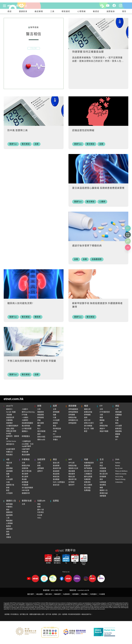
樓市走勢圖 (88, 477)
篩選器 (102, 420)
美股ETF (102, 429)
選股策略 (118, 431)
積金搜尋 (72, 474)
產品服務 (40, 594)
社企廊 (40, 515)
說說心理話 (10, 429)
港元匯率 (25, 474)
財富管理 (103, 471)
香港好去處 (104, 493)
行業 (55, 418)
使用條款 (75, 594)
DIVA (117, 460)
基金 (55, 460)
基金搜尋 (56, 471)
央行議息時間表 (27, 488)
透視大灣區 (41, 437)
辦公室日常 (104, 474)
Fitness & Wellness (121, 471)
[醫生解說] (27, 144)
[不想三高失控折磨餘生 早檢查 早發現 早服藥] (34, 342)
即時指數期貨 (73, 409)
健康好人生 (104, 490)
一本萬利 (25, 418)
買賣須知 (87, 482)
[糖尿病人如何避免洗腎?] (34, 285)
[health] (24, 6)
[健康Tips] (14, 144)
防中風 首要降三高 (18, 131)
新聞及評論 (72, 418)
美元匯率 (25, 477)
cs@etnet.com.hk (83, 590)
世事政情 (103, 468)
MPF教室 (71, 482)
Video (39, 518)
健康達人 (25, 431)
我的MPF (71, 485)
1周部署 (9, 415)
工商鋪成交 (88, 474)
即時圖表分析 (73, 420)
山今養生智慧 (27, 429)
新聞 (39, 406)
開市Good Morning (28, 412)
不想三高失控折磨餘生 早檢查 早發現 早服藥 (32, 361)
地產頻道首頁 (89, 463)
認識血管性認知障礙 (83, 131)
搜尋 (39, 434)
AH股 (55, 431)
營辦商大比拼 (73, 468)
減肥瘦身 (111, 12)
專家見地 (56, 477)
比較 (101, 423)
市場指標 (25, 485)
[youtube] (108, 5)
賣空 (55, 426)
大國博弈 (25, 420)
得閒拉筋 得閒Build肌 (11, 432)
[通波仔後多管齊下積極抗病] (98, 227)
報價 (101, 418)
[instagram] (121, 5)
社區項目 (41, 512)
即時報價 (56, 412)
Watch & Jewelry (121, 474)
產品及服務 (26, 455)
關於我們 (31, 594)
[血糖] (86, 259)
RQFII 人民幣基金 (59, 482)
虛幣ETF (40, 471)
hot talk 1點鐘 (11, 412)
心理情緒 (82, 12)
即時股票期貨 (73, 412)
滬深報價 (9, 471)
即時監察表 (72, 423)
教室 (86, 431)
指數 (55, 415)
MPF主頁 (71, 463)
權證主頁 (87, 409)
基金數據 (56, 479)
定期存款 (25, 468)
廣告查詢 (49, 594)
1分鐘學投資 (26, 441)
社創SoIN (41, 501)
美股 (117, 406)
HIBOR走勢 (25, 490)
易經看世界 (10, 418)
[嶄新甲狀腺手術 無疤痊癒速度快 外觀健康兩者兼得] (98, 285)
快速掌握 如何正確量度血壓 (88, 52)
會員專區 (103, 485)
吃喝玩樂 (25, 452)
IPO (54, 434)
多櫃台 (55, 440)
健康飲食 (23, 12)
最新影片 (9, 409)
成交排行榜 (88, 471)
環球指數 (118, 412)
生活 (102, 460)
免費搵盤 (87, 490)
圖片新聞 (41, 423)
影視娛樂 (103, 477)
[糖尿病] (38, 317)
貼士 (39, 429)
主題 (101, 415)
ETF (101, 406)
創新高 (55, 423)
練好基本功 (10, 444)
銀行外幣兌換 (27, 471)
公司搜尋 (9, 493)
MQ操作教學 (11, 449)
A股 (8, 460)
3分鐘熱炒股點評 (12, 426)
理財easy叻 (41, 440)
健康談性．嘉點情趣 (13, 437)
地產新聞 (87, 479)
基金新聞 (56, 466)
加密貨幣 (41, 460)
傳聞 (39, 426)
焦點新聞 (41, 415)
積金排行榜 (72, 479)
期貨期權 (72, 406)
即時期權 (72, 415)
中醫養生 (9, 507)
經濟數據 (25, 482)
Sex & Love (119, 468)
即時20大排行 (89, 423)
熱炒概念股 (57, 429)
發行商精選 (88, 426)
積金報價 (72, 471)
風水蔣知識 (26, 426)
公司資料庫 (57, 437)
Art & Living (119, 477)
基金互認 (56, 485)
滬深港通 (9, 468)
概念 (117, 423)
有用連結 (93, 594)
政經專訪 (9, 423)
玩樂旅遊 (103, 482)
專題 (39, 504)
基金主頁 (56, 463)
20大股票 (56, 420)
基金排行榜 (57, 468)
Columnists (119, 482)
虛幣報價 (41, 468)
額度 (8, 466)
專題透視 (41, 412)
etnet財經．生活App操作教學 (28, 445)
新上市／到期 (89, 429)
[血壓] (37, 144)
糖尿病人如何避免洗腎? (20, 304)
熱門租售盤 (88, 468)
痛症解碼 (39, 12)
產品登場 (56, 474)
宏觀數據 (118, 415)
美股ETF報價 (104, 431)
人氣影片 (25, 409)
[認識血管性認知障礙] (98, 112)
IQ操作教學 (26, 449)
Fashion (118, 463)
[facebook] (114, 5)
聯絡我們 (58, 594)
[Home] (10, 6)
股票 (55, 406)
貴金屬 (24, 479)
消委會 (9, 537)
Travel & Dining (120, 479)
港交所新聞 (41, 431)
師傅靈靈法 (26, 436)
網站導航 (84, 594)
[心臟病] (103, 202)
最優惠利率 (26, 493)
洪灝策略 (9, 420)
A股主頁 (9, 463)
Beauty (118, 466)
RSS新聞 (102, 594)
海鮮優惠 (103, 496)
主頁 (39, 409)
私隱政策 (66, 594)
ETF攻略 (25, 415)
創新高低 (118, 429)
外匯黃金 (26, 460)
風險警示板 (10, 485)
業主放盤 (87, 488)
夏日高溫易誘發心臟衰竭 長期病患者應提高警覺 (98, 188)
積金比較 (72, 477)
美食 (101, 479)
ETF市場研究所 (105, 412)
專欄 (101, 488)
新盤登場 (87, 466)
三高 (52, 12)
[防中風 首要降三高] (34, 112)
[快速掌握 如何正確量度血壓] (98, 33)
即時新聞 (41, 418)
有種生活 (9, 452)
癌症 (10, 12)
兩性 (124, 12)
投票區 (56, 501)
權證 (86, 406)
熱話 (101, 466)
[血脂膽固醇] (97, 259)
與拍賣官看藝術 (27, 423)
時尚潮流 (9, 455)
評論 (39, 420)
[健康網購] (128, 235)
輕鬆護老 (66, 12)
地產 (86, 460)
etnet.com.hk (14, 399)
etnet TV (10, 406)
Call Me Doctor (11, 441)
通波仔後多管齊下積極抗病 (87, 246)
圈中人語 (41, 510)
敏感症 (96, 12)
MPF (70, 460)
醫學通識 (9, 504)
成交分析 (87, 420)
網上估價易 (88, 485)
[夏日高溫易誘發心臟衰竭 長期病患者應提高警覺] (98, 170)
